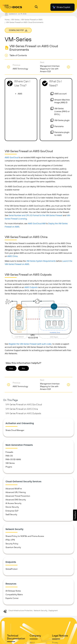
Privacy (55, 643)
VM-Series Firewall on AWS (32, 20)
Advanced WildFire (14, 489)
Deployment (53, 611)
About (32, 643)
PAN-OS (9, 456)
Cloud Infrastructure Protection (20, 611)
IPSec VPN (10, 540)
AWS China (13, 256)
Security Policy (12, 544)
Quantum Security (13, 547)
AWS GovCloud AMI (37, 224)
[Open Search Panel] (36, 7)
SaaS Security (11, 514)
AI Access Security (13, 503)
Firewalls (9, 452)
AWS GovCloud (12, 157)
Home (7, 20)
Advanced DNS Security (16, 500)
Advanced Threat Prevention (18, 496)
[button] (75, 515)
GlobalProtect (11, 569)
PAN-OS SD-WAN (13, 459)
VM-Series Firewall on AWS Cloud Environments (25, 22)
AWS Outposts (31, 287)
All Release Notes (13, 591)
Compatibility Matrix (14, 595)
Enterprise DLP (12, 511)
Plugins (9, 467)
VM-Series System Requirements (41, 261)
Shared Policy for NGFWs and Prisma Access (25, 536)
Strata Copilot (61, 7)
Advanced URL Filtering (16, 492)
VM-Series (15, 20)
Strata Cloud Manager (15, 430)
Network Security (40, 611)
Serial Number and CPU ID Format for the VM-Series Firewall (36, 215)
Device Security (12, 507)
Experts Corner (12, 598)
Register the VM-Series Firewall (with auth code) (30, 344)
